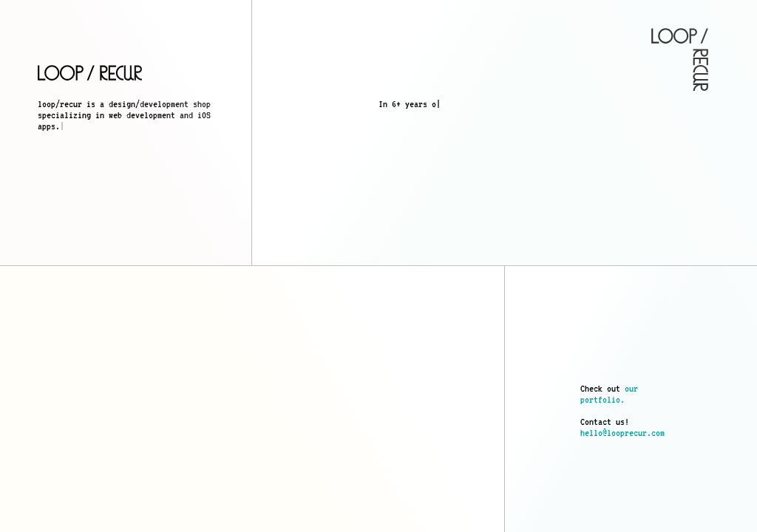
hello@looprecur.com (622, 433)
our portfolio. (609, 394)
